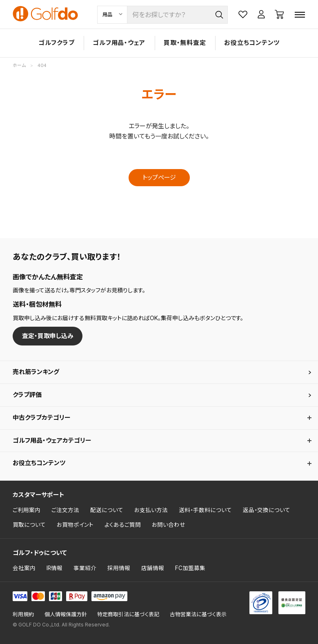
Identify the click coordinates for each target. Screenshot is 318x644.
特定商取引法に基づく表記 (128, 614)
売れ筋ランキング (36, 372)
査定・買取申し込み (48, 336)
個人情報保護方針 (66, 614)
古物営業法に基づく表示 (198, 614)
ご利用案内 (27, 510)
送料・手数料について (205, 510)
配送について (107, 510)
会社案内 (24, 568)
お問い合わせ (169, 525)
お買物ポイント (75, 525)
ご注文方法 (65, 510)
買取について (29, 525)
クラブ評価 (27, 395)
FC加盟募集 (190, 568)
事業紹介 (85, 568)
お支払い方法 (151, 510)
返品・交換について (267, 510)
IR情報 (54, 568)
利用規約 (23, 614)
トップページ (159, 177)
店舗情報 (153, 568)
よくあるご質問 (123, 525)
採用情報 (119, 568)
